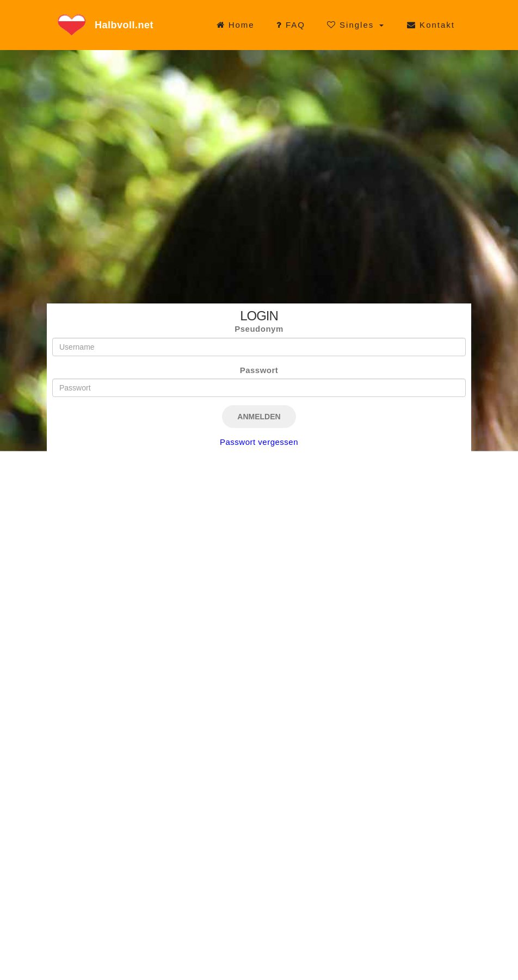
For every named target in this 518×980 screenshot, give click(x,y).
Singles (352, 25)
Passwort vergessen (259, 442)
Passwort (259, 370)
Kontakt (431, 25)
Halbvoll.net (124, 25)
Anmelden (259, 417)
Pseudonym (259, 329)
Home (236, 25)
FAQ (291, 25)
